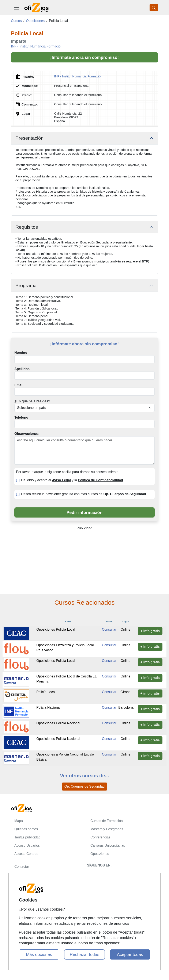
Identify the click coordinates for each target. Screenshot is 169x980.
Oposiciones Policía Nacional (58, 723)
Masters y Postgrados (107, 829)
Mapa (19, 821)
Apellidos (22, 369)
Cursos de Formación (107, 821)
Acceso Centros (26, 854)
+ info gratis (150, 631)
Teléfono (21, 417)
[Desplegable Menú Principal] (17, 8)
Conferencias (100, 837)
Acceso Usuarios (27, 846)
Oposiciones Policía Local (56, 629)
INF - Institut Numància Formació (36, 46)
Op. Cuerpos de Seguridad (84, 786)
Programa (26, 285)
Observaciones (27, 434)
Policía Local (46, 692)
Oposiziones (100, 854)
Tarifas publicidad (27, 837)
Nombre (21, 353)
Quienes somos (26, 829)
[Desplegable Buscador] (154, 8)
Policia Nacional (48, 708)
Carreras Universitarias (108, 846)
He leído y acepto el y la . (73, 480)
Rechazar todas (84, 954)
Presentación (29, 138)
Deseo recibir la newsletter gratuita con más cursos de (84, 494)
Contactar (22, 867)
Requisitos (27, 227)
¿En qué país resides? (32, 401)
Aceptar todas (130, 954)
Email (19, 385)
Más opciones (39, 954)
